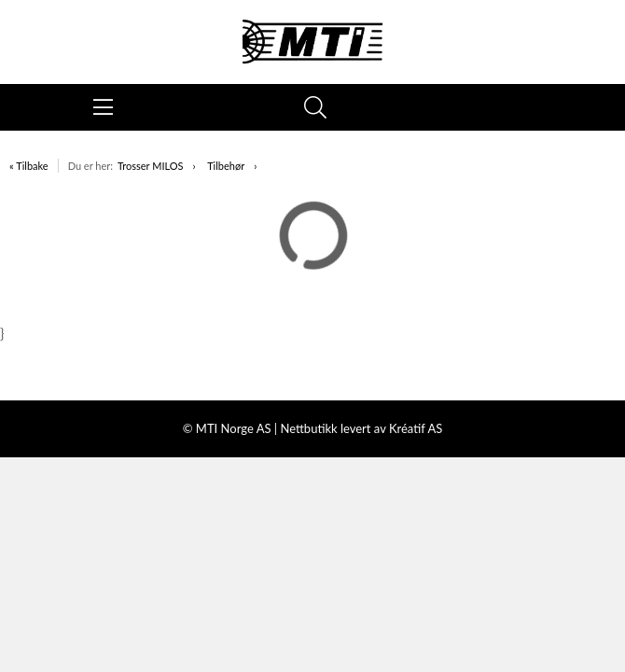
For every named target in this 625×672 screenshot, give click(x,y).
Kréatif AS (416, 428)
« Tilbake (29, 166)
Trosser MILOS (151, 166)
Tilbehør (226, 166)
